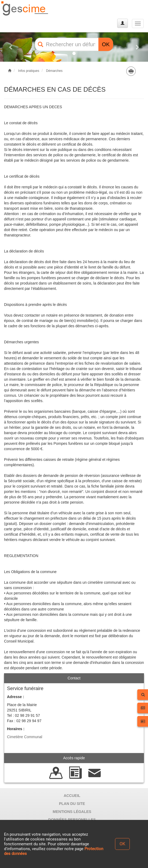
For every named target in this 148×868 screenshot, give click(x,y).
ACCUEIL (72, 796)
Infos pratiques (29, 71)
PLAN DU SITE (72, 804)
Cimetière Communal (25, 737)
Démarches (54, 71)
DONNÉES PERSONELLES (72, 820)
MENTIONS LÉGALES (72, 812)
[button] (11, 47)
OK (106, 44)
